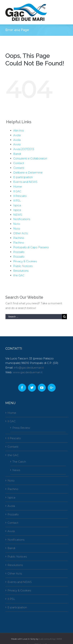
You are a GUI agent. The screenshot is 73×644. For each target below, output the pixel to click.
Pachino (19, 238)
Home (18, 187)
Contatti (19, 168)
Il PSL (17, 201)
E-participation (23, 177)
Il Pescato (20, 196)
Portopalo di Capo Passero (31, 247)
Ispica (17, 205)
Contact (19, 163)
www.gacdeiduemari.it (28, 372)
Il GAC (17, 191)
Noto (17, 224)
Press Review (21, 428)
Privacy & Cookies (25, 261)
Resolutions (21, 271)
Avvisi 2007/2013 (24, 149)
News (16, 470)
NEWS (18, 215)
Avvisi (17, 144)
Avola (17, 135)
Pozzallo (19, 252)
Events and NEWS (25, 182)
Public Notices (23, 266)
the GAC (19, 275)
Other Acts (20, 233)
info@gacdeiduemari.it (29, 368)
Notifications (22, 219)
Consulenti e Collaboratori (30, 158)
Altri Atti (18, 131)
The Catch (19, 462)
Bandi (17, 154)
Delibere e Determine (28, 172)
